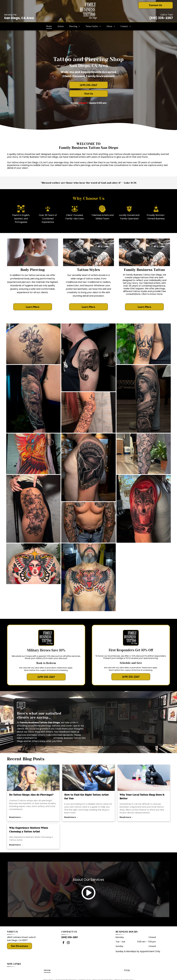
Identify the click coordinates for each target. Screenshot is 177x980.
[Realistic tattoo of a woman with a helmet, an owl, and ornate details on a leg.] (144, 399)
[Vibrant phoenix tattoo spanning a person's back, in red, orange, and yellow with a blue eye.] (33, 454)
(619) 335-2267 (161, 18)
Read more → (16, 817)
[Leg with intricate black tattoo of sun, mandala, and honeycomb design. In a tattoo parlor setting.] (144, 454)
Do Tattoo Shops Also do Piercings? (31, 795)
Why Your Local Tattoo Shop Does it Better (142, 797)
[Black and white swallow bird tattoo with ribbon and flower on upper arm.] (144, 344)
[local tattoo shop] (144, 778)
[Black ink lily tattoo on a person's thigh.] (33, 509)
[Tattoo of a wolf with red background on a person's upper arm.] (144, 509)
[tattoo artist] (88, 778)
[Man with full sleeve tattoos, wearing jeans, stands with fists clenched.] (88, 522)
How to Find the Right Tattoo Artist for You (86, 797)
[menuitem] (49, 26)
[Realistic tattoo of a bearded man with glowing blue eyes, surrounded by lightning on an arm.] (33, 399)
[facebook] (63, 943)
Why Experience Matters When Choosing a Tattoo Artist (29, 830)
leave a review (45, 738)
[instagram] (68, 943)
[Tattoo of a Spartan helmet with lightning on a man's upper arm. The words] (88, 467)
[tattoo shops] (33, 778)
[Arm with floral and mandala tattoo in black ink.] (88, 412)
